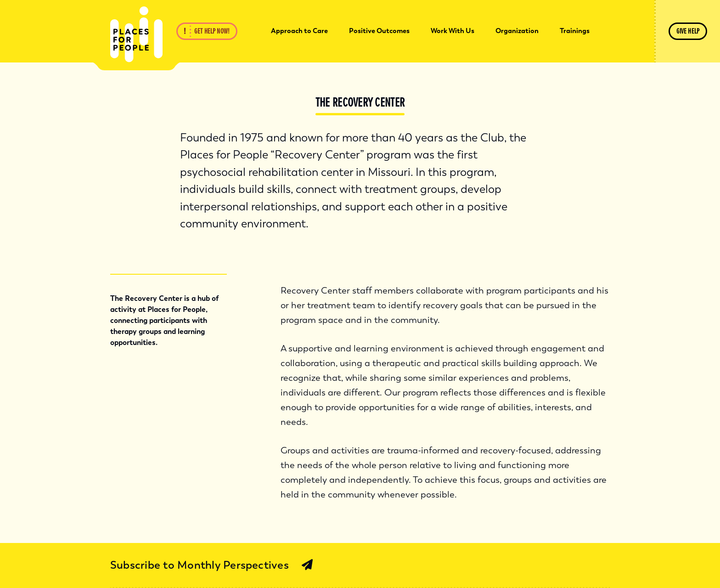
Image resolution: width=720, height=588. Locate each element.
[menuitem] (299, 31)
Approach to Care (299, 31)
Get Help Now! (212, 31)
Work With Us (453, 31)
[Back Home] (136, 34)
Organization (517, 31)
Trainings (575, 31)
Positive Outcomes (379, 31)
